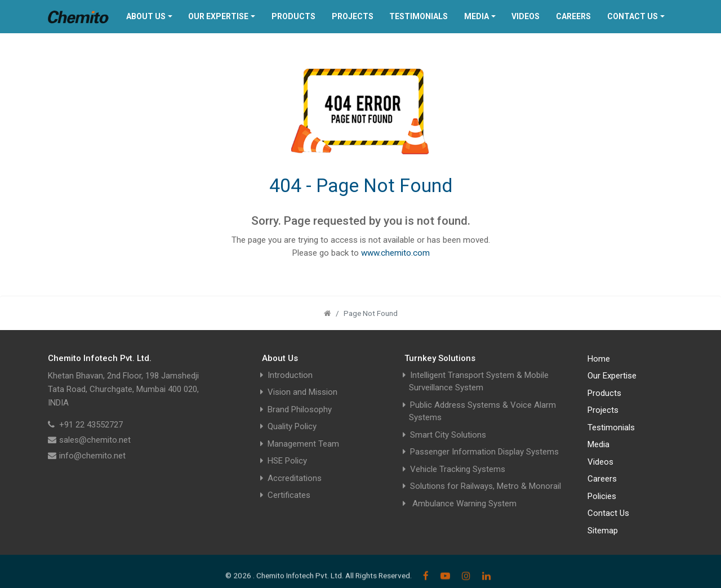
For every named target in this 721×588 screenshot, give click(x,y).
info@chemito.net (92, 456)
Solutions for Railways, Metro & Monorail (486, 486)
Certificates (289, 495)
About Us (146, 16)
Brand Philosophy (300, 409)
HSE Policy (287, 461)
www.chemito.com (395, 253)
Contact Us (633, 16)
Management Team (303, 444)
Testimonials (419, 16)
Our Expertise (218, 16)
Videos (526, 16)
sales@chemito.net (95, 440)
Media (477, 16)
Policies (602, 496)
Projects (353, 16)
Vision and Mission (302, 392)
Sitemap (603, 531)
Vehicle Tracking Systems (458, 469)
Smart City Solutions (448, 435)
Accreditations (295, 478)
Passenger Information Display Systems (484, 452)
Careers (573, 16)
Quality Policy (292, 426)
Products (293, 16)
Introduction (290, 375)
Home (599, 359)
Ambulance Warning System (463, 504)
